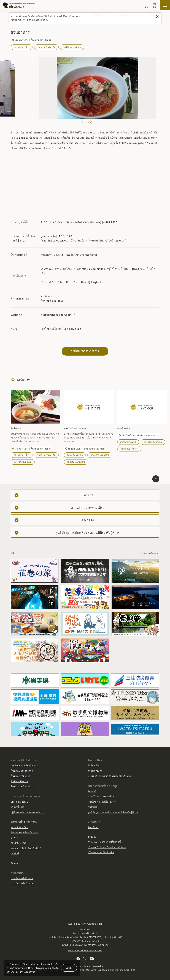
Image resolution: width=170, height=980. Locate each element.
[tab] (81, 122)
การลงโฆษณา (152, 553)
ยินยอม (69, 968)
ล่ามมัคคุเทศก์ (95, 771)
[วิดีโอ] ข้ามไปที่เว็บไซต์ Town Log (61, 329)
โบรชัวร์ (92, 791)
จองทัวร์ (15, 853)
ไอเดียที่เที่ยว (17, 807)
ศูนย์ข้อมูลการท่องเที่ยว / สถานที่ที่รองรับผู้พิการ (113, 812)
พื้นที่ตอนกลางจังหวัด (22, 771)
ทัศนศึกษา (93, 827)
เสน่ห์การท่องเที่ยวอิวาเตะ (24, 765)
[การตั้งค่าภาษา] (155, 6)
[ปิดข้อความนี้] (157, 17)
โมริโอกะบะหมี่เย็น (72, 47)
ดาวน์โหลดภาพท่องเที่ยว (101, 796)
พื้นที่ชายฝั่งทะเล (19, 781)
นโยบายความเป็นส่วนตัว (101, 852)
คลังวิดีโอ (93, 807)
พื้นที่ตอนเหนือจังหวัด (22, 786)
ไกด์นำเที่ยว (94, 765)
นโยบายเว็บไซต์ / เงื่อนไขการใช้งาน (107, 847)
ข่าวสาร (92, 837)
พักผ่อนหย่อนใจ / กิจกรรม (25, 832)
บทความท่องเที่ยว (20, 802)
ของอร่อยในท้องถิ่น (46, 47)
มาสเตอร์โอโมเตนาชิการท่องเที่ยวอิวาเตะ (110, 776)
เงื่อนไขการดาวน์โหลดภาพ (102, 802)
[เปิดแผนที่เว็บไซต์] (165, 5)
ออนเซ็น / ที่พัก (19, 843)
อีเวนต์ (15, 863)
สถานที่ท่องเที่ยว (22, 47)
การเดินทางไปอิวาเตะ (22, 878)
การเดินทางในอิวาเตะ (22, 883)
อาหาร (14, 838)
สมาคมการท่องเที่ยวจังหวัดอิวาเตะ (85, 950)
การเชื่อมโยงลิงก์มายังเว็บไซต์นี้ (104, 842)
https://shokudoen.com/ (58, 315)
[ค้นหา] (147, 6)
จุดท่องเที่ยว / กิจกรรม (24, 822)
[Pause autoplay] (90, 122)
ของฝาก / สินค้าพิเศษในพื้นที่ (26, 848)
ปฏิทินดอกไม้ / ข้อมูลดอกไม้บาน (28, 812)
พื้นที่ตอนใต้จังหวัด (20, 776)
